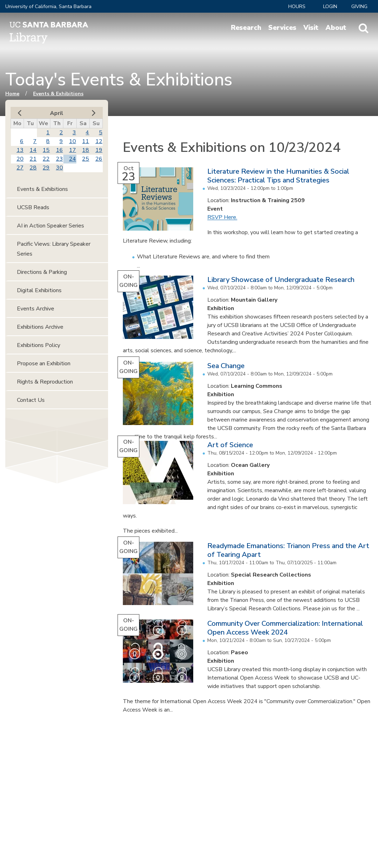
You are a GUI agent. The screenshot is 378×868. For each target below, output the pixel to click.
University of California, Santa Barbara (48, 7)
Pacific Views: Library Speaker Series (54, 249)
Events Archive (36, 309)
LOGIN (330, 7)
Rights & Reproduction (45, 382)
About (336, 28)
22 (46, 159)
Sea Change (226, 366)
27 (20, 168)
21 (33, 159)
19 (99, 150)
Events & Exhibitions (58, 94)
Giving (359, 7)
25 (86, 159)
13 (20, 150)
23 (59, 159)
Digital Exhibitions (39, 290)
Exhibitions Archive (40, 327)
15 (46, 150)
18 (86, 150)
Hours (297, 7)
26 (99, 159)
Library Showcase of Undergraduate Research (281, 280)
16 (59, 150)
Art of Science (230, 445)
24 (73, 159)
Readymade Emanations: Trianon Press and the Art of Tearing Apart (288, 550)
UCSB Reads (33, 207)
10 (73, 141)
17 (73, 150)
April (57, 113)
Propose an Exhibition (44, 364)
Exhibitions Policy (39, 345)
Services (282, 28)
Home (12, 94)
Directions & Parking (42, 272)
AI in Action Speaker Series (51, 226)
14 (33, 150)
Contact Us (31, 400)
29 (46, 168)
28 (33, 168)
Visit (311, 28)
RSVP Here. (222, 217)
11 (86, 141)
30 (59, 168)
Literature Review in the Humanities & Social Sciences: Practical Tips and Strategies (278, 176)
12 (99, 141)
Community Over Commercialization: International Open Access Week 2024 (285, 628)
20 (20, 159)
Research (246, 28)
